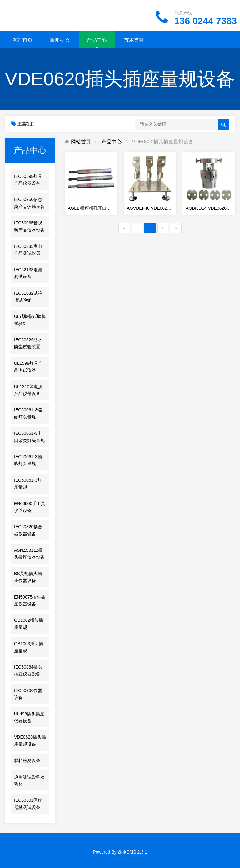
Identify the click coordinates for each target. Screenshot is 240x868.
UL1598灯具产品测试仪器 (28, 367)
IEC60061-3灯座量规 (28, 484)
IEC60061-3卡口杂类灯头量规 (29, 437)
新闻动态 (60, 40)
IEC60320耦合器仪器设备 (28, 530)
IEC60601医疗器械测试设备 (28, 804)
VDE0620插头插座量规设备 (30, 740)
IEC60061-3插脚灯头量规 (28, 460)
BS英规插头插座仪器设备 (28, 577)
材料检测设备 (27, 760)
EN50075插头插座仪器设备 (30, 600)
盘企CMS (127, 852)
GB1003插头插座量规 (29, 647)
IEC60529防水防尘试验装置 (28, 343)
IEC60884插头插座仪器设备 (28, 670)
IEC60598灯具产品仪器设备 (28, 180)
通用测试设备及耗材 (29, 780)
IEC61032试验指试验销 (28, 297)
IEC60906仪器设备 (28, 694)
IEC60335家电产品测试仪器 (28, 250)
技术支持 (134, 40)
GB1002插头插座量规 (29, 624)
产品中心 (97, 40)
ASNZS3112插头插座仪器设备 (29, 554)
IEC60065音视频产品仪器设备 (29, 226)
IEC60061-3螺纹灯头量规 (28, 413)
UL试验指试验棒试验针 (30, 320)
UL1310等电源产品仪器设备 (28, 390)
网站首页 (22, 40)
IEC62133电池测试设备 (28, 273)
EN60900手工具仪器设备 (30, 507)
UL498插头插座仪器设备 (29, 717)
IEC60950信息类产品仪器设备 (29, 203)
